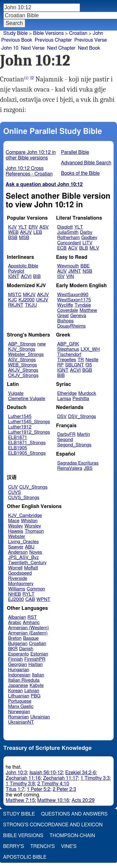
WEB (13, 232)
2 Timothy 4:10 (53, 784)
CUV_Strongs (33, 487)
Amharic (31, 623)
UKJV (42, 300)
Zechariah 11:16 (23, 778)
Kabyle (37, 686)
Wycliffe (65, 305)
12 (32, 78)
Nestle (92, 360)
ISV (61, 277)
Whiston (29, 521)
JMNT (75, 271)
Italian (38, 675)
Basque (31, 638)
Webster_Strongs (26, 355)
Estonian (39, 654)
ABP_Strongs (22, 344)
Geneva (78, 316)
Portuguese (20, 701)
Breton (15, 638)
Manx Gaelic (21, 707)
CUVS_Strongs (24, 498)
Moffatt (31, 568)
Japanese (18, 686)
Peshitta (81, 399)
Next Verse (33, 48)
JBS (88, 468)
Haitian (36, 665)
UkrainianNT (21, 722)
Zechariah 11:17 (61, 778)
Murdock (87, 393)
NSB (87, 271)
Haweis (16, 531)
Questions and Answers (74, 814)
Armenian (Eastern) (28, 633)
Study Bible (16, 33)
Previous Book (17, 40)
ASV (44, 227)
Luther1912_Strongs (29, 432)
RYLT (28, 594)
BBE (85, 266)
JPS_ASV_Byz (23, 558)
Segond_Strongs (74, 445)
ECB (62, 248)
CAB (30, 599)
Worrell (15, 568)
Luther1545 (20, 417)
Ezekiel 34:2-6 (81, 773)
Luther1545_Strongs (29, 422)
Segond (65, 440)
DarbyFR (67, 434)
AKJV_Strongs (23, 370)
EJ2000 (16, 599)
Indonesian (19, 675)
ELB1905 (18, 448)
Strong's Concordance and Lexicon (53, 825)
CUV (13, 487)
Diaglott (65, 227)
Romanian (18, 717)
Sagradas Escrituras (78, 463)
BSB (13, 238)
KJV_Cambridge (25, 516)
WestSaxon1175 (74, 300)
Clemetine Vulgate (26, 399)
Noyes (36, 552)
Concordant (69, 243)
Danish (26, 649)
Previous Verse (91, 40)
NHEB (14, 594)
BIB (37, 277)
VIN (70, 277)
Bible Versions (48, 33)
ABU (30, 547)
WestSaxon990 (73, 295)
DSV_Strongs (82, 417)
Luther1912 (20, 427)
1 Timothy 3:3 (95, 778)
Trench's (42, 846)
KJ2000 (26, 300)
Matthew (88, 310)
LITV (87, 243)
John (98, 33)
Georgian (17, 665)
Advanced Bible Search (86, 163)
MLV (94, 248)
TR (81, 360)
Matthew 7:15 (20, 800)
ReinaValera (70, 468)
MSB (24, 238)
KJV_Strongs (22, 349)
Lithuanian (19, 696)
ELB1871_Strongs (27, 443)
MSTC (15, 295)
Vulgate (16, 393)
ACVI (26, 277)
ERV (33, 227)
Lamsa (64, 399)
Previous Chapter (53, 40)
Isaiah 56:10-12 (46, 773)
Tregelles (67, 360)
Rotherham (69, 238)
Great (63, 316)
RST (32, 617)
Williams (17, 589)
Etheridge (67, 393)
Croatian (78, 33)
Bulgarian (18, 644)
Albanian (17, 617)
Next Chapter (61, 48)
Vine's (69, 846)
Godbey (89, 238)
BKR (13, 649)
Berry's (14, 846)
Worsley (33, 526)
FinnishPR (35, 659)
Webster (17, 537)
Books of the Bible (80, 173)
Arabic (15, 623)
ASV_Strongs (22, 360)
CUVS (14, 492)
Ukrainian (40, 717)
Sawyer (16, 547)
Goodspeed (20, 573)
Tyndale (83, 305)
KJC (12, 300)
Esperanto (18, 654)
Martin (83, 434)
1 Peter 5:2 (38, 789)
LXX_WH (90, 349)
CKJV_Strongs (23, 376)
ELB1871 (18, 438)
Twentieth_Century (27, 563)
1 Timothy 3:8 (20, 784)
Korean (15, 691)
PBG (36, 696)
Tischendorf (69, 355)
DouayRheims (72, 326)
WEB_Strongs (22, 365)
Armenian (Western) (28, 628)
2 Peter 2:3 (64, 789)
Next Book (89, 48)
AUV (62, 271)
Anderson (18, 552)
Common (36, 589)
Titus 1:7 (15, 789)
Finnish (15, 659)
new (41, 344)
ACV (73, 248)
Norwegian (19, 712)
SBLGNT (74, 365)
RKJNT (16, 305)
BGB (87, 370)
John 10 (10, 48)
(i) (26, 78)
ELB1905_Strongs (27, 453)
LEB (38, 232)
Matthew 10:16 (53, 800)
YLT (22, 227)
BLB (84, 248)
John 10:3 (16, 773)
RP (61, 365)
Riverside (18, 579)
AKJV (26, 232)
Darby (86, 232)
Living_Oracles (23, 542)
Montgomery (21, 584)
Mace (14, 521)
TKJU (31, 305)
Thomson (34, 531)
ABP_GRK (68, 344)
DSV (62, 417)
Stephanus (68, 349)
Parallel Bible (75, 152)
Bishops (65, 321)
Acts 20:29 (83, 800)
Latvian (32, 691)
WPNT (44, 599)
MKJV (29, 295)
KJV (12, 227)
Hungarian (19, 670)
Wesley (15, 526)
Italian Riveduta (24, 680)
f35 (89, 365)
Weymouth (68, 266)
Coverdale (68, 310)
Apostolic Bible (25, 857)
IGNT (14, 277)
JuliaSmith (68, 232)
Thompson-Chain (72, 836)
